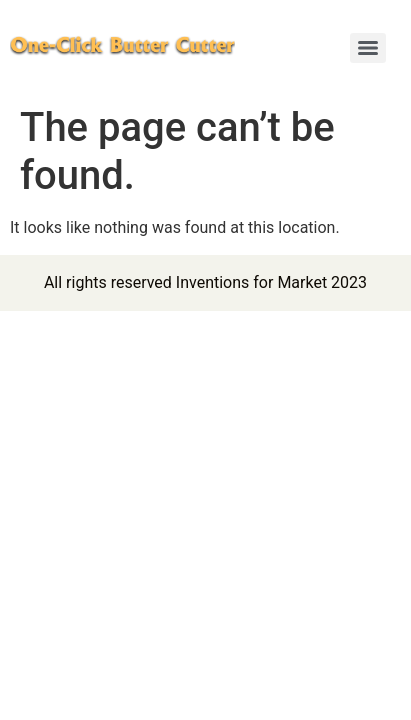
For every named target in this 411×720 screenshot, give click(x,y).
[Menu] (368, 48)
